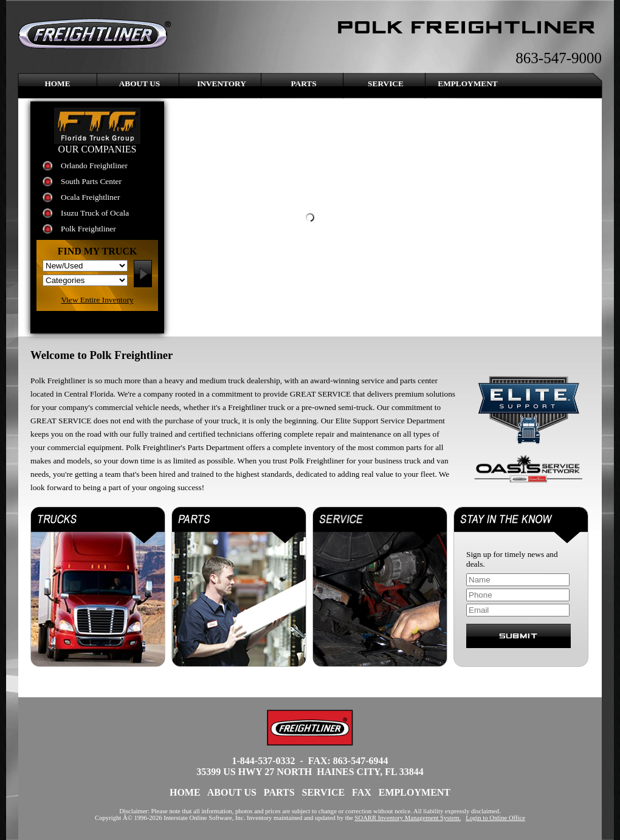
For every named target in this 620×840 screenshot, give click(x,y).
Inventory (222, 84)
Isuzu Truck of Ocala (95, 213)
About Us (140, 84)
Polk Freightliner (88, 229)
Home (57, 84)
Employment (467, 84)
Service (386, 84)
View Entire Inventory (97, 300)
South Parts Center (91, 181)
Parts (303, 84)
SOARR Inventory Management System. (408, 818)
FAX (362, 792)
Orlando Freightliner (94, 166)
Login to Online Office (495, 818)
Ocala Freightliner (90, 197)
